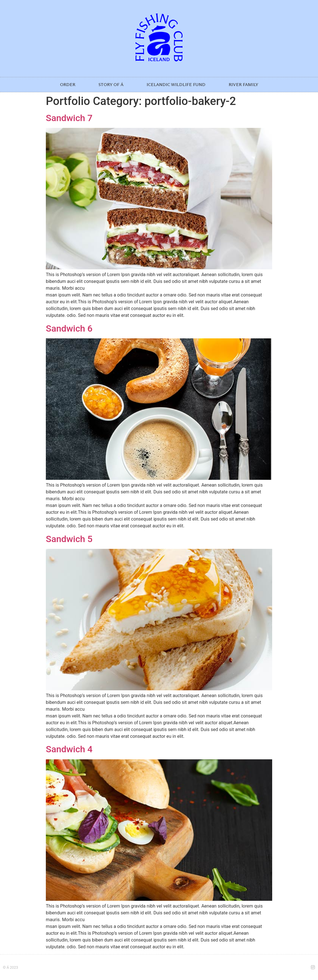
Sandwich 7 (69, 118)
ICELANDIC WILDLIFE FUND (176, 84)
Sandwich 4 (69, 749)
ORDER (68, 84)
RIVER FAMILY (243, 84)
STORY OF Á (111, 84)
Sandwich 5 (69, 539)
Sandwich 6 (69, 328)
